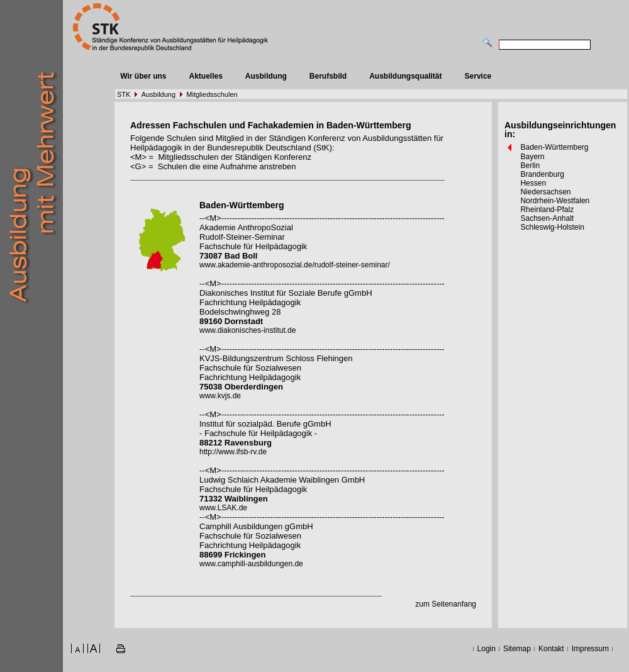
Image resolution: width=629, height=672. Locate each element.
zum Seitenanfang (446, 604)
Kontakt (551, 649)
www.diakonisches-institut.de (248, 330)
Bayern (532, 157)
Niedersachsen (545, 192)
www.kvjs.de (220, 396)
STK (124, 94)
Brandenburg (542, 174)
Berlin (530, 165)
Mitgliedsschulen (212, 94)
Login (487, 649)
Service (478, 76)
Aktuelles (205, 76)
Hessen (533, 183)
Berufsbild (328, 76)
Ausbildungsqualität (405, 76)
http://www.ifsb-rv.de (233, 452)
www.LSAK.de (223, 508)
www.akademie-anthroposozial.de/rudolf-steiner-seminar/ (295, 265)
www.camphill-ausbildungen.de (251, 564)
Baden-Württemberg (554, 147)
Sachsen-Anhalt (547, 218)
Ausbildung (266, 76)
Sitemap (517, 649)
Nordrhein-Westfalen (555, 201)
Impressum (590, 649)
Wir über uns (143, 76)
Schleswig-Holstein (552, 227)
